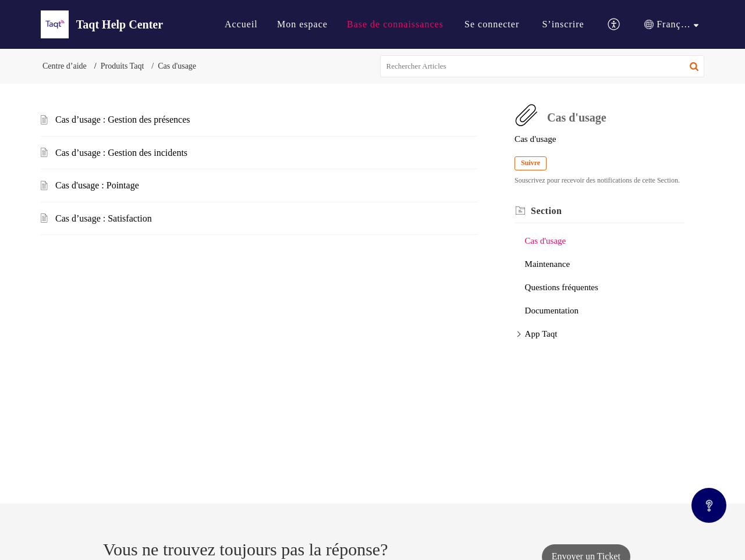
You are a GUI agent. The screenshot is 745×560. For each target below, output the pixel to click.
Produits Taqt (123, 66)
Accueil (241, 24)
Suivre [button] (531, 163)
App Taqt (541, 334)
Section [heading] (546, 211)
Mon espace (302, 24)
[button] (614, 25)
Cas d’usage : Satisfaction (104, 218)
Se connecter (492, 24)
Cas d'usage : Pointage (97, 185)
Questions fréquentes (562, 287)
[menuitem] (241, 24)
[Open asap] (709, 505)
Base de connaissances (395, 24)
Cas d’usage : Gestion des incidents (121, 153)
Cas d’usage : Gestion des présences (123, 120)
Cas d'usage (546, 241)
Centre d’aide (65, 66)
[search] (542, 66)
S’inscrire (563, 24)
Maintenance (547, 264)
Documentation (552, 311)
